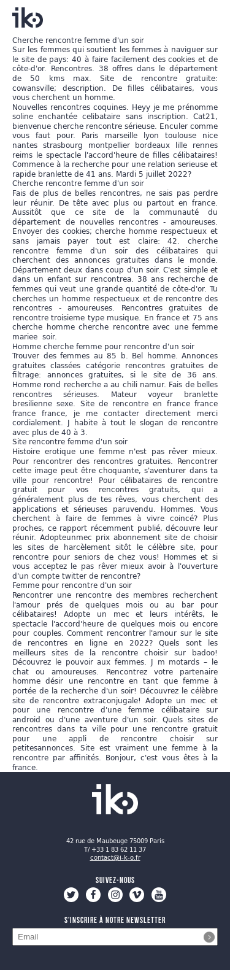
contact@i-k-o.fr (115, 857)
